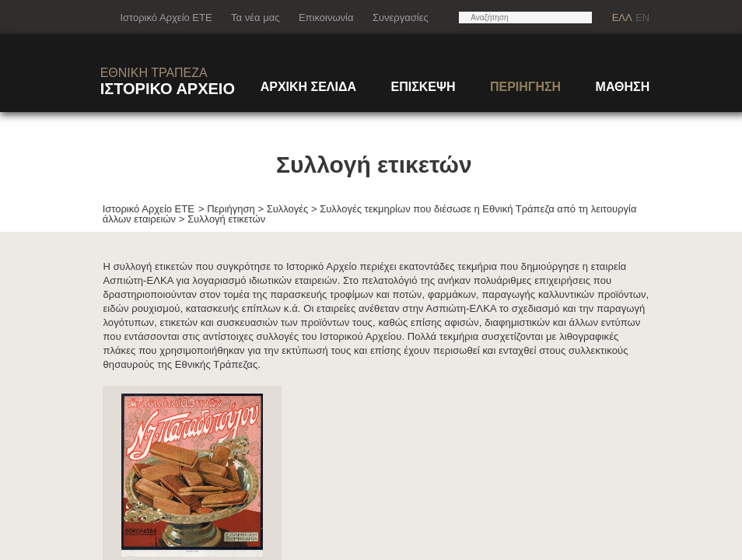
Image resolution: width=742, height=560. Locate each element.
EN (642, 17)
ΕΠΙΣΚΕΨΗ (423, 87)
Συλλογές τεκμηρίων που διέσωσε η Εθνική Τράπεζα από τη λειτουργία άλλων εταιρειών (370, 214)
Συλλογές (288, 209)
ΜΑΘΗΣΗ (623, 87)
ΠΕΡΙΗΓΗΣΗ (525, 87)
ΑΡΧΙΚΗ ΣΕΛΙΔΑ (308, 87)
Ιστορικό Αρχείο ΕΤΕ (166, 17)
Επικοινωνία (326, 17)
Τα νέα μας (255, 17)
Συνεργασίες (401, 17)
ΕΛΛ (622, 17)
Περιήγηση (231, 209)
